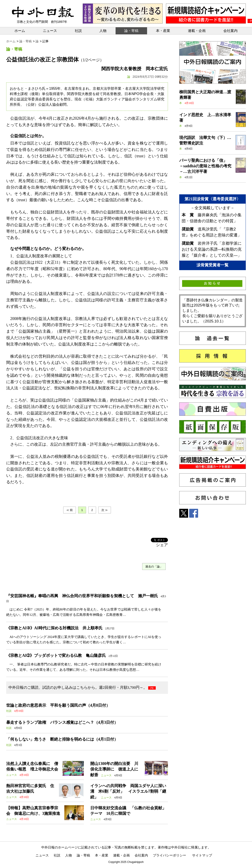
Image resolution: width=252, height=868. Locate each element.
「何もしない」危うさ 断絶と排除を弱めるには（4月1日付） (62, 739)
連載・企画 (197, 31)
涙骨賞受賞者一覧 (213, 265)
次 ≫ (105, 510)
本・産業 (163, 31)
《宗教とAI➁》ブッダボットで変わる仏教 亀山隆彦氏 (56, 655)
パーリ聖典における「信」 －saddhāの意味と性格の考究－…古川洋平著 (205, 166)
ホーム (20, 31)
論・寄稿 (131, 31)
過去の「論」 (154, 567)
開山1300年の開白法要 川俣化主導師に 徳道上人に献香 (114, 769)
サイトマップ (202, 855)
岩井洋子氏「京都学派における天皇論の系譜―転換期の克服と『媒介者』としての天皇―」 (212, 249)
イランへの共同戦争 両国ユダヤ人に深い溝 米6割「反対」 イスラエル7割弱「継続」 (128, 791)
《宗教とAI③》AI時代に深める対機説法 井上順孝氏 (54, 628)
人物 (103, 31)
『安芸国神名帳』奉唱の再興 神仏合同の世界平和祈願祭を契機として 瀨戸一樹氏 (82, 596)
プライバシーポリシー (169, 855)
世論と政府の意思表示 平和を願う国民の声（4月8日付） (58, 705)
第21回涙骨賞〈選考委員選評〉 (213, 199)
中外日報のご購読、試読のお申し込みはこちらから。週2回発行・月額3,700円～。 (78, 688)
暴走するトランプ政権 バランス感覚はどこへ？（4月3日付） (62, 722)
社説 (78, 31)
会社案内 (230, 31)
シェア (162, 545)
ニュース (50, 31)
